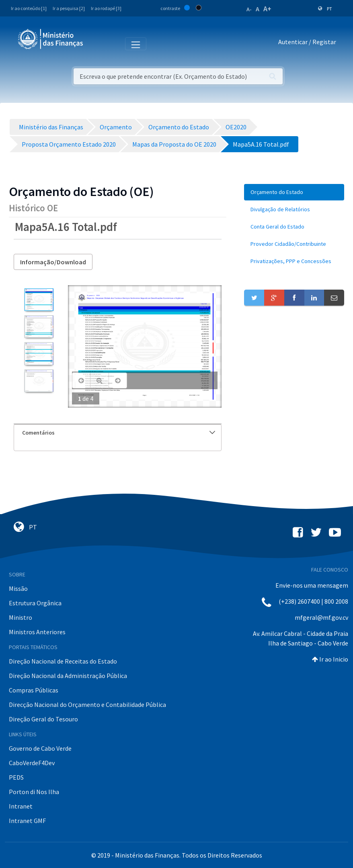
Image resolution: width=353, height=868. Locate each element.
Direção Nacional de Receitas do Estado (63, 661)
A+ (267, 9)
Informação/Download (53, 262)
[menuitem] (294, 192)
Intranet (21, 806)
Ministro (21, 617)
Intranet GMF (27, 821)
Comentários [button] (119, 433)
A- (249, 9)
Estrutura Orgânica (35, 603)
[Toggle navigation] (96, 43)
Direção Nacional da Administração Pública (68, 676)
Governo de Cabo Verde (40, 748)
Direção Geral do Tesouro (43, 719)
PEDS (16, 777)
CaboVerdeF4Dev (32, 763)
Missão (18, 588)
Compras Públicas (34, 690)
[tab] (118, 433)
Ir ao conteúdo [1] (29, 8)
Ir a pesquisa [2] (69, 8)
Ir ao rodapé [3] (106, 8)
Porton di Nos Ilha (34, 792)
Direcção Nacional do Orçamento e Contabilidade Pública (87, 705)
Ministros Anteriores (37, 632)
